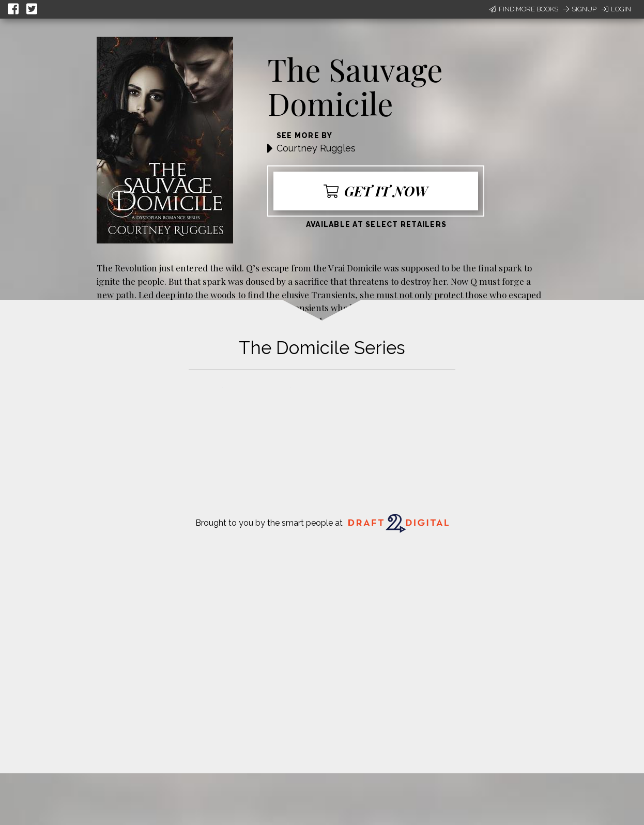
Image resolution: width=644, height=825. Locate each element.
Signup (580, 9)
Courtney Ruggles (316, 148)
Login (616, 9)
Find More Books (524, 9)
